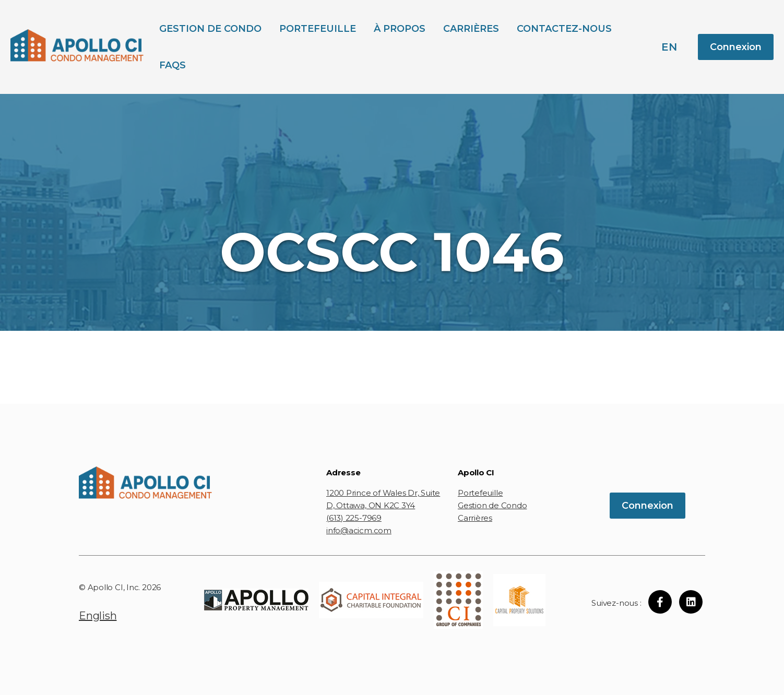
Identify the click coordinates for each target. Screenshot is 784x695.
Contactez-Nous (564, 29)
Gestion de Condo (210, 29)
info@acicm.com (359, 530)
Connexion (736, 47)
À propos (400, 29)
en (669, 47)
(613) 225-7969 (354, 518)
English (98, 616)
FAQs (173, 65)
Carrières (471, 29)
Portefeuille (318, 29)
